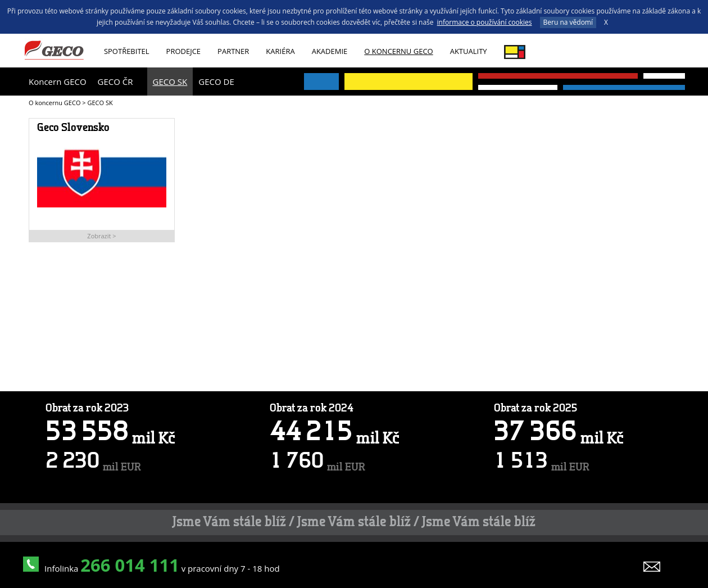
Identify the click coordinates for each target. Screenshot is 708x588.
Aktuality (469, 51)
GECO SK (170, 82)
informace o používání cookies (485, 22)
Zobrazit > (101, 236)
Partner (233, 51)
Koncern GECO (58, 82)
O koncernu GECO (398, 51)
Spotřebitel (127, 51)
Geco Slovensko (73, 128)
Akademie (330, 51)
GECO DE (216, 82)
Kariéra (280, 51)
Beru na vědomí (568, 22)
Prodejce (184, 51)
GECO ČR (115, 82)
